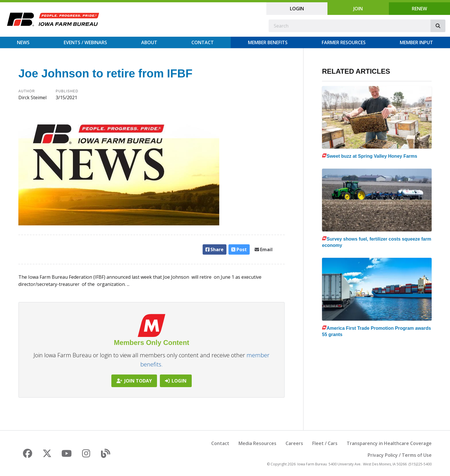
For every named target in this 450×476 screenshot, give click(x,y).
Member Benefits (268, 42)
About (149, 42)
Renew (419, 9)
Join (358, 9)
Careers (294, 443)
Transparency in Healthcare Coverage (389, 443)
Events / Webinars (85, 42)
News (23, 42)
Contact (203, 42)
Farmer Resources (344, 42)
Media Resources (257, 443)
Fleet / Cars (325, 443)
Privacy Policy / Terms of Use (400, 455)
